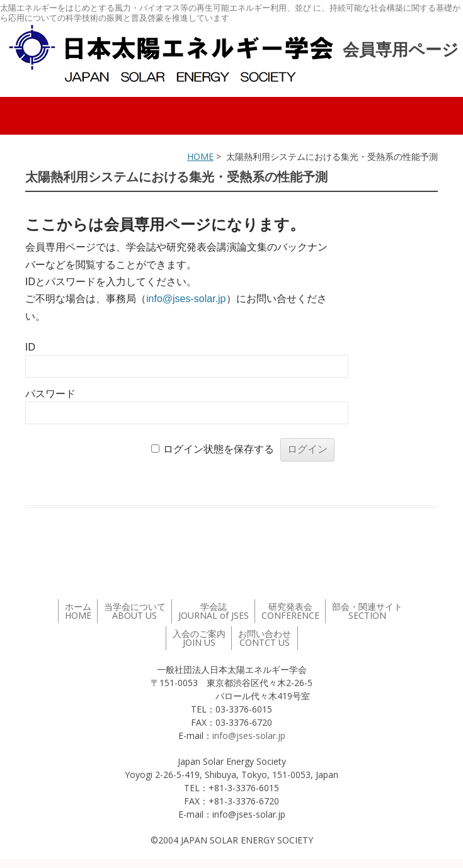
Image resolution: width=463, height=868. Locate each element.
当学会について (135, 611)
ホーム (78, 611)
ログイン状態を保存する (219, 449)
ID (30, 347)
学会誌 (214, 611)
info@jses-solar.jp (186, 299)
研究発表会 (290, 611)
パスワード (50, 394)
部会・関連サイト (367, 611)
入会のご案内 (199, 638)
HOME (200, 156)
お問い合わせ (265, 638)
